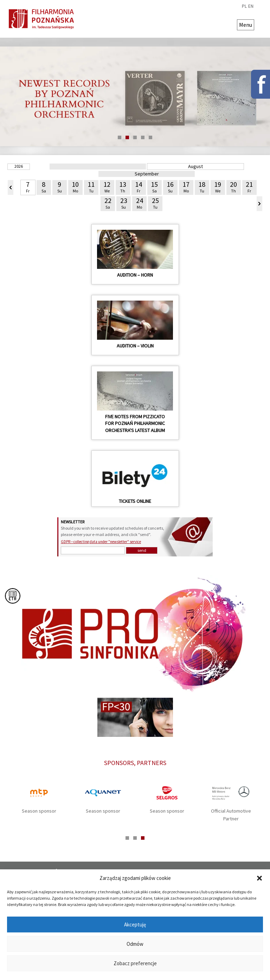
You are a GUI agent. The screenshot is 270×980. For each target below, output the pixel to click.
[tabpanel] (135, 97)
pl (244, 6)
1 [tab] (120, 137)
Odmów (135, 944)
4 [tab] (143, 137)
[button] (259, 878)
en (251, 6)
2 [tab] (127, 137)
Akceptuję (135, 924)
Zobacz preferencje (135, 963)
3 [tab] (135, 137)
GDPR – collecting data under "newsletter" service (101, 542)
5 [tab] (150, 137)
